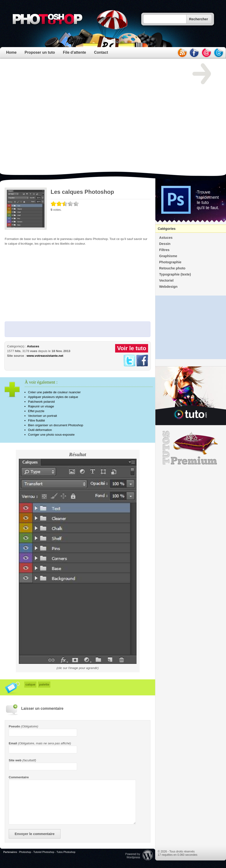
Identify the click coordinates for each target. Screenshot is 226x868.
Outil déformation (40, 430)
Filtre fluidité (36, 420)
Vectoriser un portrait (42, 416)
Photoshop (25, 852)
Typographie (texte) (175, 274)
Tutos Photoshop (66, 852)
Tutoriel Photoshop (44, 852)
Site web (15, 760)
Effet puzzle (36, 411)
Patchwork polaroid (41, 402)
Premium (191, 448)
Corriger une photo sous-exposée (51, 435)
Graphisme (168, 256)
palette (44, 684)
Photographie (170, 262)
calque (30, 684)
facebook (194, 53)
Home (11, 52)
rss (182, 53)
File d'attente (74, 52)
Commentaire (19, 777)
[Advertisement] (54, 118)
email (206, 53)
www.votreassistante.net (45, 356)
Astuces (33, 346)
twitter (219, 53)
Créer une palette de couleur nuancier (54, 392)
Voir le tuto (132, 348)
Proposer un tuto (40, 52)
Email (13, 743)
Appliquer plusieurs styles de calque (53, 397)
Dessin (165, 244)
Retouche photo (172, 268)
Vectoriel (166, 280)
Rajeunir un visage (41, 406)
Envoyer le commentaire (34, 834)
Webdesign (168, 287)
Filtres (164, 250)
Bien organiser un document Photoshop (56, 425)
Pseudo (14, 726)
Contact (101, 52)
